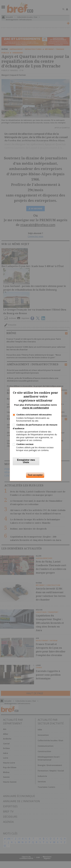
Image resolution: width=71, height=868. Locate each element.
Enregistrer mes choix (26, 461)
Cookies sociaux (25, 444)
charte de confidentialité (36, 408)
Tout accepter (35, 475)
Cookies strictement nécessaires (34, 415)
